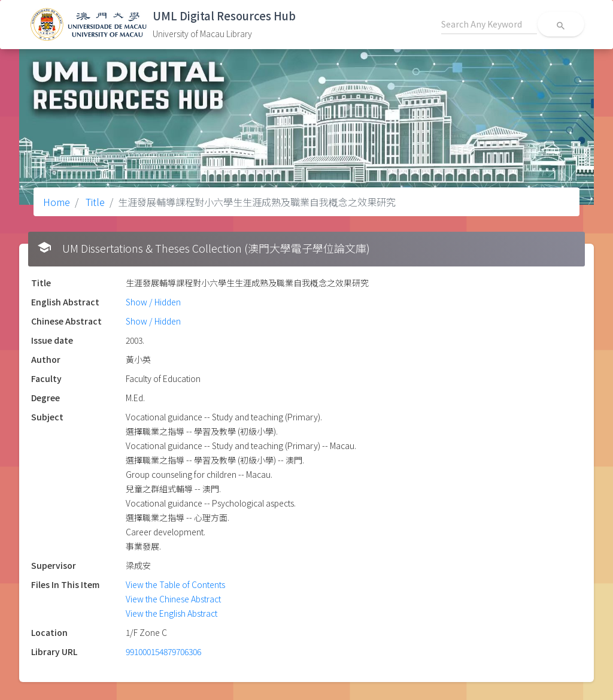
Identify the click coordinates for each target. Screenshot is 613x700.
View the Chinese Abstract (173, 599)
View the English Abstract (172, 613)
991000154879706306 (163, 651)
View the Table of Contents (175, 584)
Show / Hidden (153, 302)
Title (94, 202)
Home (57, 202)
